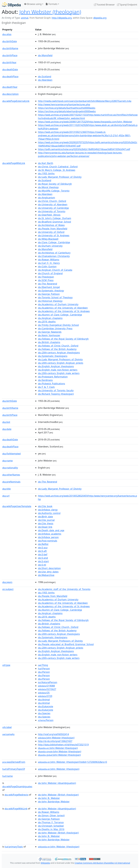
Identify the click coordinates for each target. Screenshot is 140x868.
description (10, 94)
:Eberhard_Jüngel (49, 287)
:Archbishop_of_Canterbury (54, 253)
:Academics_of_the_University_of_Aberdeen (63, 308)
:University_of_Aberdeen (53, 204)
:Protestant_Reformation (53, 377)
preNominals (11, 482)
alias (7, 34)
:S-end (43, 558)
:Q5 (44, 693)
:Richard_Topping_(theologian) (56, 394)
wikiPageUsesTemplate (17, 506)
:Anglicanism (46, 198)
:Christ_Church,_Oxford (52, 201)
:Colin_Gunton (47, 266)
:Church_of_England (50, 273)
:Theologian (46, 277)
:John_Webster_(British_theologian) (58, 795)
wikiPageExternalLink (16, 101)
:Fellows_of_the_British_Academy (57, 349)
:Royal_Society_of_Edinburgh (55, 184)
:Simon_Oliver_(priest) (51, 815)
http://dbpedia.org (62, 18)
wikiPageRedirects (16, 795)
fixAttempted (11, 454)
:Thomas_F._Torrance (51, 822)
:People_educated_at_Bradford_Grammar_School (66, 644)
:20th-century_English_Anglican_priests (61, 363)
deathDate (10, 69)
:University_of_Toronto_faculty (56, 390)
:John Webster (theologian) (56, 738)
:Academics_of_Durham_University (58, 304)
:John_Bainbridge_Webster (54, 802)
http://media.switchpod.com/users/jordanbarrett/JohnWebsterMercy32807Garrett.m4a (85, 101)
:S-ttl (42, 565)
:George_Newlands (50, 332)
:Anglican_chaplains (50, 318)
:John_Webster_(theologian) (59, 769)
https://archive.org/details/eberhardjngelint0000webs (67, 111)
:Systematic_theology (51, 291)
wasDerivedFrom (14, 762)
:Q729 (45, 696)
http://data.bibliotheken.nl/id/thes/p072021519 (63, 745)
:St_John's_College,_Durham (55, 218)
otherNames (11, 475)
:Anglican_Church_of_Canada (55, 270)
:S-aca (43, 548)
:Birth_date (45, 517)
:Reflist (43, 544)
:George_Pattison (49, 294)
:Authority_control (49, 513)
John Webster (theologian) (50, 12)
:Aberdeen (45, 80)
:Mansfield (45, 55)
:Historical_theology (50, 301)
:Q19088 (46, 686)
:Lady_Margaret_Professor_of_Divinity (60, 177)
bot (6, 422)
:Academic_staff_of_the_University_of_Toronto (64, 589)
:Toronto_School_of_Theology (55, 297)
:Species (44, 713)
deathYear (10, 87)
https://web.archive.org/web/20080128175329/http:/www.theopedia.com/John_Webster (85, 122)
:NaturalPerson (48, 682)
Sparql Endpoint (127, 5)
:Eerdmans (45, 380)
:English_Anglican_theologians (56, 366)
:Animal (44, 700)
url (6, 496)
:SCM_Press (46, 280)
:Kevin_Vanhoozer (49, 335)
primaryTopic (14, 847)
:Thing (43, 665)
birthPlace (10, 55)
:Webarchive (46, 575)
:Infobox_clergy (48, 510)
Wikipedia (45, 863)
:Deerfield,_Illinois (49, 215)
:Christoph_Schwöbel (51, 826)
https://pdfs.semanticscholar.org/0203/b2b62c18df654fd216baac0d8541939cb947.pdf (84, 149)
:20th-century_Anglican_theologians (59, 353)
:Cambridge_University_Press (55, 328)
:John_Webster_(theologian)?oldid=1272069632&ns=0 (73, 762)
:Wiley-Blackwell (48, 239)
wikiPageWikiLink (14, 163)
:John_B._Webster (49, 798)
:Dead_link (45, 527)
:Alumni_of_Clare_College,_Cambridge (60, 315)
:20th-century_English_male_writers (59, 373)
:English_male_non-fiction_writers (58, 370)
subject (8, 589)
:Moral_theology (48, 187)
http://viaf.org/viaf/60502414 (53, 734)
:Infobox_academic (50, 534)
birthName (10, 48)
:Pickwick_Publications (52, 384)
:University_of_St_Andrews (54, 235)
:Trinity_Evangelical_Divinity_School (58, 325)
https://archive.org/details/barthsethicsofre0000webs (67, 108)
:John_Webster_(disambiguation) (57, 783)
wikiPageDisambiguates (17, 786)
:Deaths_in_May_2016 (51, 829)
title (6, 489)
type (6, 665)
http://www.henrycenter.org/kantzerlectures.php (64, 104)
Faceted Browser (104, 5)
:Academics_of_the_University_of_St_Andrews (64, 311)
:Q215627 (47, 689)
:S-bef (43, 554)
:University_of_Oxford (51, 232)
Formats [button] (51, 4)
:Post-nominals (48, 541)
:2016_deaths (47, 322)
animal (25, 18)
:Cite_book (45, 506)
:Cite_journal (46, 520)
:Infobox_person (48, 537)
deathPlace (10, 76)
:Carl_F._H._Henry (49, 263)
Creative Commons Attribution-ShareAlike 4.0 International (102, 863)
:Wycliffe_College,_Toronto (54, 191)
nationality (10, 468)
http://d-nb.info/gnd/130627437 (55, 741)
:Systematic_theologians (53, 356)
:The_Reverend (48, 284)
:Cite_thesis (46, 523)
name (7, 461)
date (7, 429)
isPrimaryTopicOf (14, 769)
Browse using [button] (33, 4)
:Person (44, 669)
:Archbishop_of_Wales (51, 225)
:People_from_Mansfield (53, 229)
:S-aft (42, 551)
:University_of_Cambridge (53, 208)
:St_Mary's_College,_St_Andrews (57, 170)
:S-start (43, 561)
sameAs (8, 734)
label (7, 727)
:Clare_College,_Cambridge (54, 242)
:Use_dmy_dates (48, 572)
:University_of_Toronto (52, 211)
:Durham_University (50, 246)
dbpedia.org (100, 18)
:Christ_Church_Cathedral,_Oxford (58, 167)
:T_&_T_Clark (46, 387)
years (7, 582)
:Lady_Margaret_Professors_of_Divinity (60, 359)
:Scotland (45, 76)
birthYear (9, 62)
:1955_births (46, 173)
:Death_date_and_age (51, 530)
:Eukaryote (46, 706)
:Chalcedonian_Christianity (54, 256)
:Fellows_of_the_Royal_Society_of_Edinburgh (63, 339)
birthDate (10, 41)
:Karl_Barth (46, 163)
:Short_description (49, 568)
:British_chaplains (49, 342)
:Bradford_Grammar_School (55, 222)
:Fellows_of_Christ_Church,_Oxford (58, 346)
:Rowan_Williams (49, 260)
